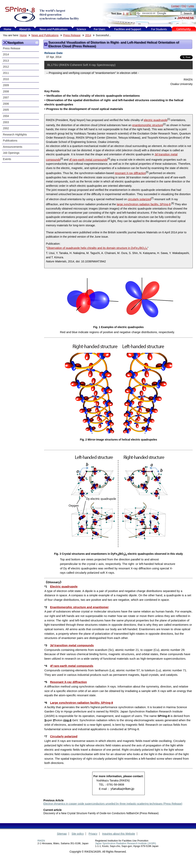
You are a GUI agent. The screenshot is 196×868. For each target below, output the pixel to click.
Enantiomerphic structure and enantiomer (79, 607)
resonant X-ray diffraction (130, 173)
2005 (6, 110)
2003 (6, 122)
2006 (6, 104)
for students (159, 29)
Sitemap (62, 834)
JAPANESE (186, 18)
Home (8, 29)
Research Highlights (15, 135)
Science (81, 29)
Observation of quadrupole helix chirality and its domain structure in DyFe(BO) (97, 248)
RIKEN (41, 841)
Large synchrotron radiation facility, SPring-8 (82, 703)
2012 (6, 67)
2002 (6, 128)
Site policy (78, 834)
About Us (25, 29)
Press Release (72, 35)
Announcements (13, 147)
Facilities (128, 29)
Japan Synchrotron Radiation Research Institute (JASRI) (126, 843)
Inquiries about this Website (119, 834)
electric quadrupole (156, 120)
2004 (6, 116)
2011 (6, 73)
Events (7, 159)
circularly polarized (139, 199)
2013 (6, 61)
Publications (10, 141)
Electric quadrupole (64, 586)
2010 (6, 79)
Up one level (37, 43)
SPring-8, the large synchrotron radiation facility (42, 14)
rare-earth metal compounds (88, 160)
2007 (6, 98)
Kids (184, 29)
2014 (88, 35)
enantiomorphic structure (148, 125)
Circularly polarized (64, 736)
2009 (6, 85)
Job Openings (11, 153)
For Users (100, 29)
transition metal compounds (72, 645)
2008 (6, 92)
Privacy (93, 834)
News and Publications (54, 29)
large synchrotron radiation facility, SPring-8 (144, 204)
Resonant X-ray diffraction (69, 682)
